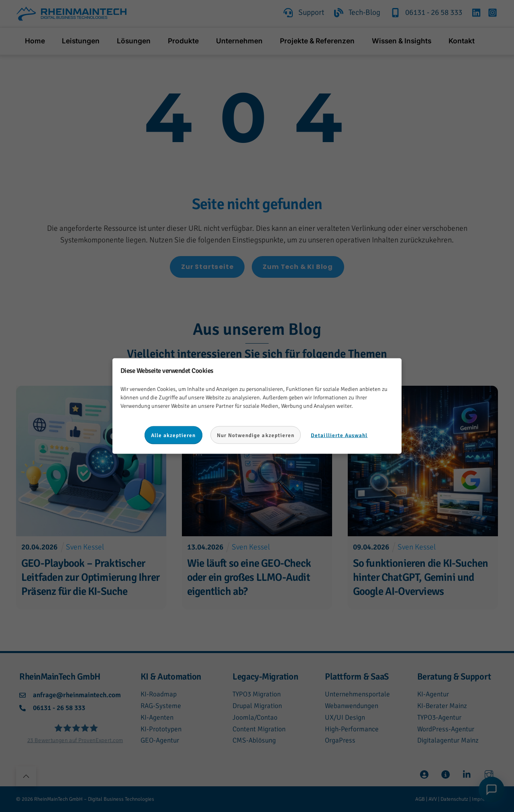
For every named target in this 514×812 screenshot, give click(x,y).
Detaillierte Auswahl (339, 435)
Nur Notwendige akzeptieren (256, 435)
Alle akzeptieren (173, 435)
